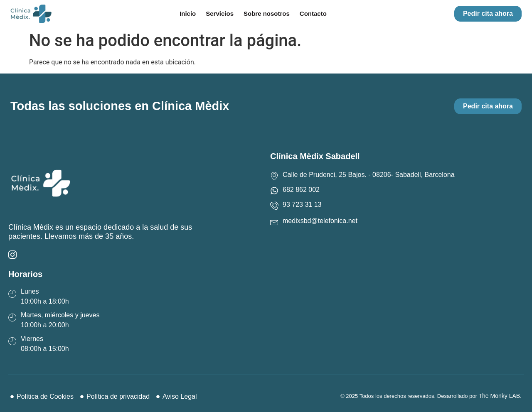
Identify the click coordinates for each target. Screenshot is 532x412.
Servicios (220, 13)
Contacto (313, 13)
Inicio (188, 13)
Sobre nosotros (267, 13)
